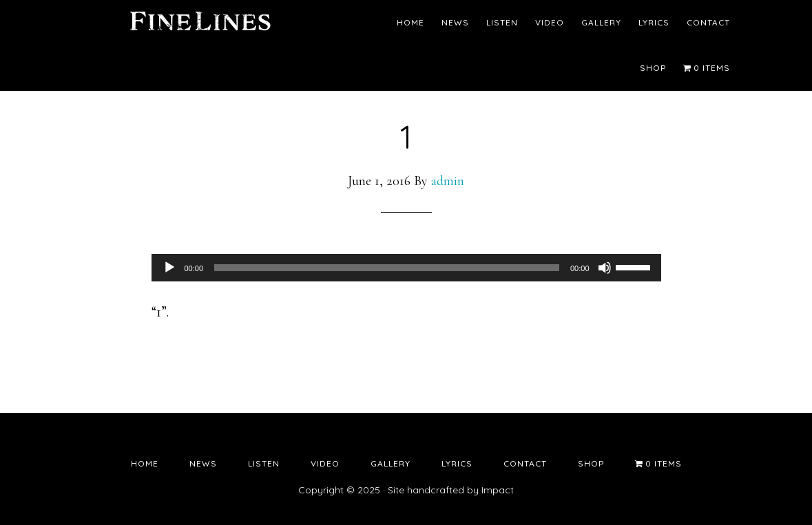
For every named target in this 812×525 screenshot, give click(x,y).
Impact (498, 490)
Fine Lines (200, 24)
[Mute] (605, 268)
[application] (406, 268)
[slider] (387, 268)
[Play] (169, 268)
